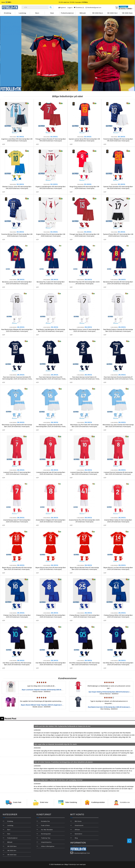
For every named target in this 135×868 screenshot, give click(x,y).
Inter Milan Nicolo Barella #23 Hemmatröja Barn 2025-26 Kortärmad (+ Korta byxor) (51, 664)
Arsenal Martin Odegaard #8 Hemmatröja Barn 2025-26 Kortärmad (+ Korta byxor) (51, 521)
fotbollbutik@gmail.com (93, 8)
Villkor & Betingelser (48, 846)
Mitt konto (78, 821)
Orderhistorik (79, 825)
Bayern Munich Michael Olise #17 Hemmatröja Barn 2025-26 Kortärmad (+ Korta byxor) (84, 569)
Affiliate (77, 830)
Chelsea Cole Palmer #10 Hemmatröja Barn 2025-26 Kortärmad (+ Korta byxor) (17, 616)
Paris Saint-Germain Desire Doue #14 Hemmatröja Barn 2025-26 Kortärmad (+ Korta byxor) (51, 379)
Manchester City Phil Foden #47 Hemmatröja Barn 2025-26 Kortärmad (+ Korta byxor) (84, 426)
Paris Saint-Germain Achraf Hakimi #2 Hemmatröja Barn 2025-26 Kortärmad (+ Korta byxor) (84, 379)
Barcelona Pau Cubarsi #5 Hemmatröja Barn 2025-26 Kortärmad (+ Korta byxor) (51, 283)
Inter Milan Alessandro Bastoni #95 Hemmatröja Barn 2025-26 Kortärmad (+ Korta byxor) (84, 664)
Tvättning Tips (46, 838)
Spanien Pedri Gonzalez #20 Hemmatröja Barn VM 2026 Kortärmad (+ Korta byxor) (118, 188)
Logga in (70, 8)
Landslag (22, 13)
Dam (52, 13)
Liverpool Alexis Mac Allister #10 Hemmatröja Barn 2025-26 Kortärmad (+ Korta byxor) (84, 473)
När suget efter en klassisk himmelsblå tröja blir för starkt (56, 744)
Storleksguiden (46, 834)
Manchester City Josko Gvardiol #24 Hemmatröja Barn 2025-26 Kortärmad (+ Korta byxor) (118, 426)
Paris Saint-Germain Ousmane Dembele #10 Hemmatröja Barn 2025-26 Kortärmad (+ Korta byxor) (17, 379)
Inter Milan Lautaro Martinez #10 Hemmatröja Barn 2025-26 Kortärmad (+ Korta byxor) (17, 664)
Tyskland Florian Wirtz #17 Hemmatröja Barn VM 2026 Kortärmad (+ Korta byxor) (118, 235)
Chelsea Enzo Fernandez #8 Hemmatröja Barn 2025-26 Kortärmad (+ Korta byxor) (51, 616)
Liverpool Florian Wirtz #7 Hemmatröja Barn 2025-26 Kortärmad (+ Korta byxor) (17, 473)
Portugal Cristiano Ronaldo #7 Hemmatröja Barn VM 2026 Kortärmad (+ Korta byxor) (51, 140)
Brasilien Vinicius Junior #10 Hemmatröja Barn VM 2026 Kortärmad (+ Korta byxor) (17, 188)
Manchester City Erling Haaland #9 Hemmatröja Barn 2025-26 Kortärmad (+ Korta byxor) (17, 426)
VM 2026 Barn (98, 13)
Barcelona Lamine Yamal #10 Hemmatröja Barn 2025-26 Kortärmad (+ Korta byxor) (17, 283)
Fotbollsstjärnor (67, 13)
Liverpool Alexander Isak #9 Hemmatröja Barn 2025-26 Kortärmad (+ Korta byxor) (51, 473)
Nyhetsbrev (79, 834)
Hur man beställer (47, 830)
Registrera (62, 8)
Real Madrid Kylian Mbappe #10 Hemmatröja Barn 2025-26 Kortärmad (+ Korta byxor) (17, 330)
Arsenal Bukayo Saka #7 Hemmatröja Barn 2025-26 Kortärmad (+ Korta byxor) (17, 521)
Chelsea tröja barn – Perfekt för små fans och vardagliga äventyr (58, 780)
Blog (76, 838)
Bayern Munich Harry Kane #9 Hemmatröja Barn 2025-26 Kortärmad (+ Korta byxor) (51, 569)
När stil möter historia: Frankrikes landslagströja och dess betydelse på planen (64, 762)
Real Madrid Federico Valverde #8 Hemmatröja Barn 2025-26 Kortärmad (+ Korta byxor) (118, 330)
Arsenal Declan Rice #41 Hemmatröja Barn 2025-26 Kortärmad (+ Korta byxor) (84, 521)
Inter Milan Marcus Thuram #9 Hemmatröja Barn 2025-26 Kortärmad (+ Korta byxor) (118, 664)
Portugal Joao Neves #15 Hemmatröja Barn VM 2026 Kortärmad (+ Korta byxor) (84, 235)
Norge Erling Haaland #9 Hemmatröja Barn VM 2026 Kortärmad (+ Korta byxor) (84, 188)
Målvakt (83, 13)
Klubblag (8, 13)
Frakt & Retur (45, 825)
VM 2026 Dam (127, 13)
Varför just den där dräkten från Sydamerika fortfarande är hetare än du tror (62, 726)
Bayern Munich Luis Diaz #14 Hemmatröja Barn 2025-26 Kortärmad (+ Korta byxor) (118, 569)
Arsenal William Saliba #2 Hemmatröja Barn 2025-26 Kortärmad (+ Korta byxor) (118, 521)
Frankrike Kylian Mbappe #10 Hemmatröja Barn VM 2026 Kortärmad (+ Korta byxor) (118, 140)
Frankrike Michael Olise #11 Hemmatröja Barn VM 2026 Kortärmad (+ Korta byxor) (17, 235)
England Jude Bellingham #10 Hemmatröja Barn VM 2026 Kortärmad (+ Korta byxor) (51, 188)
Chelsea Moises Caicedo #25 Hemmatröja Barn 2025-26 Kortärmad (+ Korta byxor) (84, 616)
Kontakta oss (125, 802)
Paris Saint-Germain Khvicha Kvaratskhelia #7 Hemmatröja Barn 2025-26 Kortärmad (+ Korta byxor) (118, 379)
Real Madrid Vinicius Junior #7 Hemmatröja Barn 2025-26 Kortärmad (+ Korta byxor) (84, 330)
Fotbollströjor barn (74, 865)
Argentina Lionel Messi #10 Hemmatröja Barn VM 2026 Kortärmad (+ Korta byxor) (17, 140)
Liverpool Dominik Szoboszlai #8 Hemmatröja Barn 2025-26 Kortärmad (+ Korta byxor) (118, 473)
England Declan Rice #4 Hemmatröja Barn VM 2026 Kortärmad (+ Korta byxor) (51, 235)
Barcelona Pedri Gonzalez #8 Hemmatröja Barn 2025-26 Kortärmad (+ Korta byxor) (118, 283)
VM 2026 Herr (112, 13)
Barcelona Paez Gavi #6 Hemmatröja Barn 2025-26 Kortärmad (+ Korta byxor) (84, 283)
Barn (37, 13)
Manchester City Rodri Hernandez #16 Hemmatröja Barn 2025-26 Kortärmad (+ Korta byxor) (51, 427)
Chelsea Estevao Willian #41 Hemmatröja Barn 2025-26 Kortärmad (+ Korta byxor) (118, 616)
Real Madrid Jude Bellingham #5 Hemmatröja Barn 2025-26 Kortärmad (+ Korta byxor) (51, 330)
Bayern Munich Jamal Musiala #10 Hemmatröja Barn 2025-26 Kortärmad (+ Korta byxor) (17, 569)
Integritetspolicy (46, 842)
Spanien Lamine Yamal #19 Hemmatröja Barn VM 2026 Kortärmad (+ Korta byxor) (84, 140)
